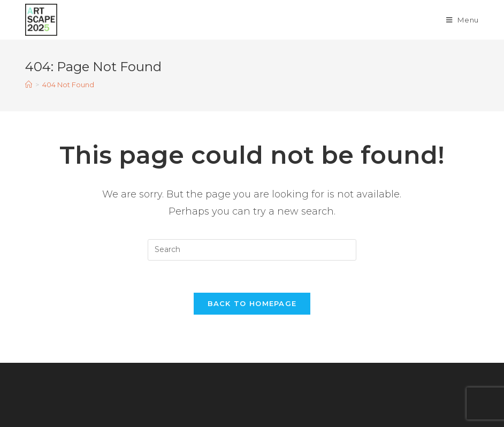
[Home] (29, 85)
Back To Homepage (252, 303)
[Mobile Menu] (463, 20)
